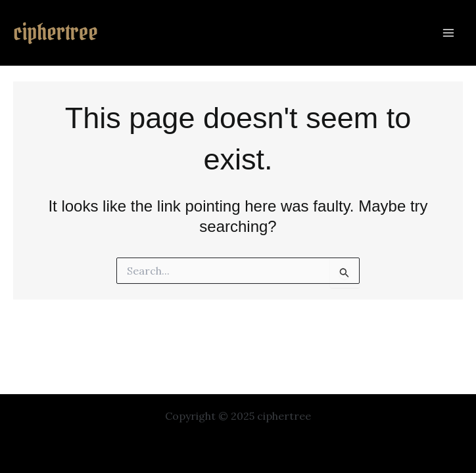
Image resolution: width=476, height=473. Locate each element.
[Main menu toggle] (448, 33)
